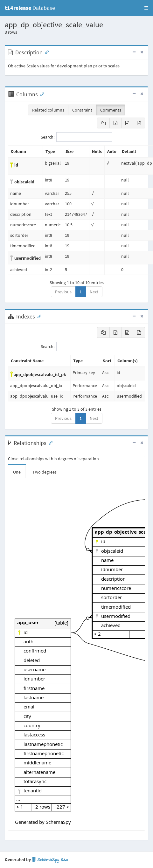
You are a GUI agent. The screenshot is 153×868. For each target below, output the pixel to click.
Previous (63, 292)
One (17, 472)
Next (94, 292)
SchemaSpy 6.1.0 (50, 860)
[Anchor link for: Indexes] (38, 316)
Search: (76, 137)
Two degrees (45, 472)
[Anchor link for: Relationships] (49, 442)
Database (30, 8)
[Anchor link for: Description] (45, 52)
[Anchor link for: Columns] (41, 94)
